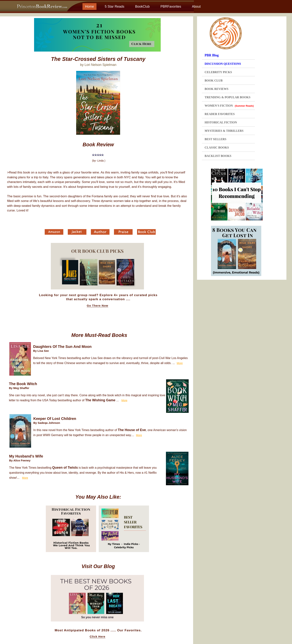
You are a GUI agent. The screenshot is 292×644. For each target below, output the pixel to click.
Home (89, 7)
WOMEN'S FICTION (229, 106)
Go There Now (97, 306)
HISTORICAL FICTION (221, 122)
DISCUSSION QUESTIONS (223, 64)
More (180, 363)
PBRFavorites (171, 7)
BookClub (142, 7)
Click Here (97, 637)
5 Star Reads (114, 7)
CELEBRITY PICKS (218, 72)
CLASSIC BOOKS (217, 148)
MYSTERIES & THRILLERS (224, 131)
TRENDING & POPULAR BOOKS (228, 97)
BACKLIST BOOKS (218, 156)
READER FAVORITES (220, 114)
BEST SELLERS (216, 139)
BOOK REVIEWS (217, 89)
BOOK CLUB (214, 80)
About (196, 7)
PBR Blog (212, 55)
